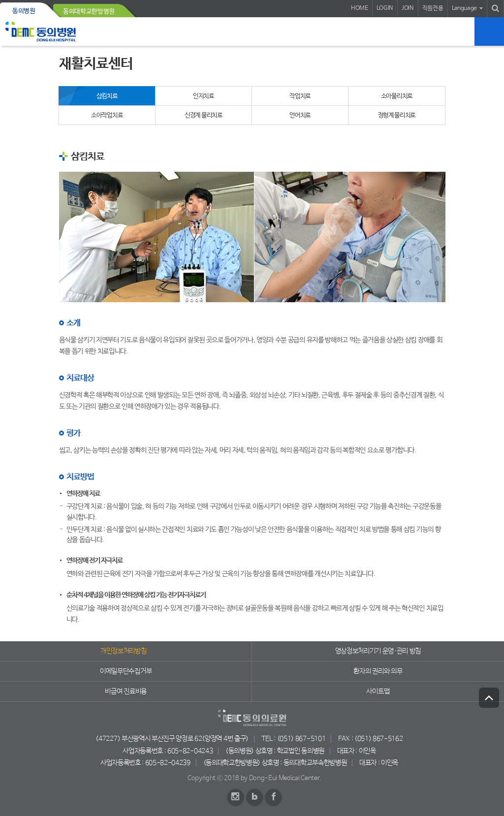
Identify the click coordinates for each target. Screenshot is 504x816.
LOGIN (385, 8)
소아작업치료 (107, 115)
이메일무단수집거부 (126, 671)
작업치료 (300, 96)
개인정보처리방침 (123, 651)
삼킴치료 (107, 96)
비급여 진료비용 (126, 691)
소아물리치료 (397, 96)
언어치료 (300, 115)
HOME (360, 8)
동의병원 (24, 11)
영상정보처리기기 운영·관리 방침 (378, 651)
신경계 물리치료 (204, 115)
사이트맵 (378, 691)
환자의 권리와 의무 (378, 671)
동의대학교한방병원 (89, 12)
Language (464, 8)
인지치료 (204, 96)
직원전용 (433, 8)
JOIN (408, 8)
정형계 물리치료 (397, 115)
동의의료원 (41, 31)
